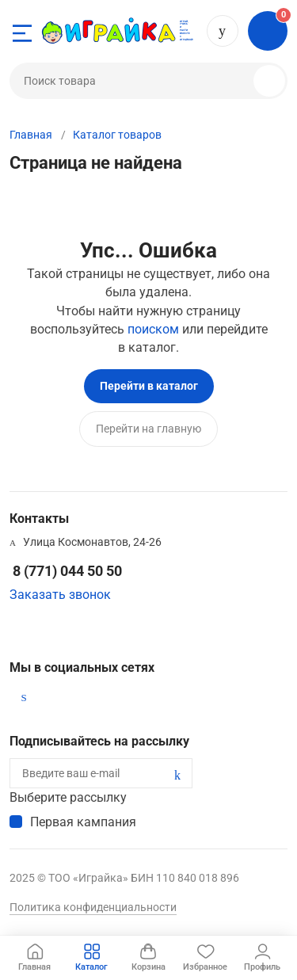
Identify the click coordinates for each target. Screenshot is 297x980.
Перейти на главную (148, 429)
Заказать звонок (60, 595)
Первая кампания (83, 822)
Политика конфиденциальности (93, 907)
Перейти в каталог (149, 386)
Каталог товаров (117, 135)
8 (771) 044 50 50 (223, 31)
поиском (153, 329)
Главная (31, 135)
